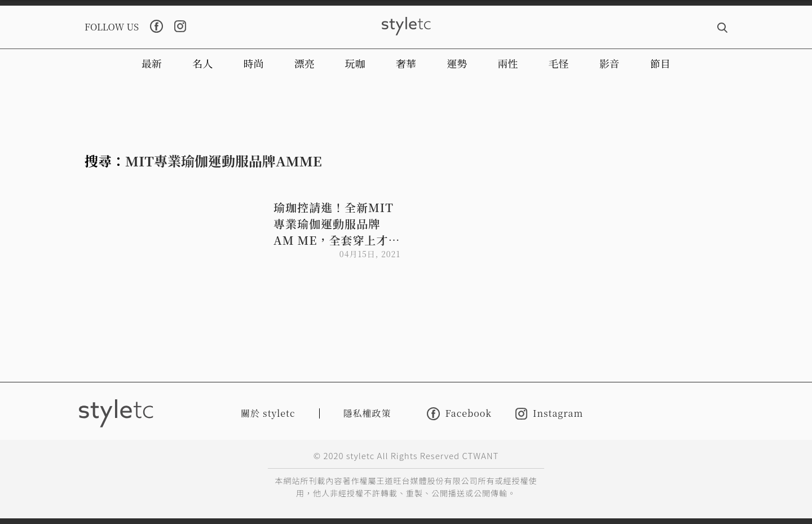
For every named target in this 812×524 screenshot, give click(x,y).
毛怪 (559, 63)
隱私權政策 (367, 413)
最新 (152, 63)
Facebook (459, 414)
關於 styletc (268, 413)
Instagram (549, 414)
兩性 (507, 63)
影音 (610, 63)
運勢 (457, 63)
